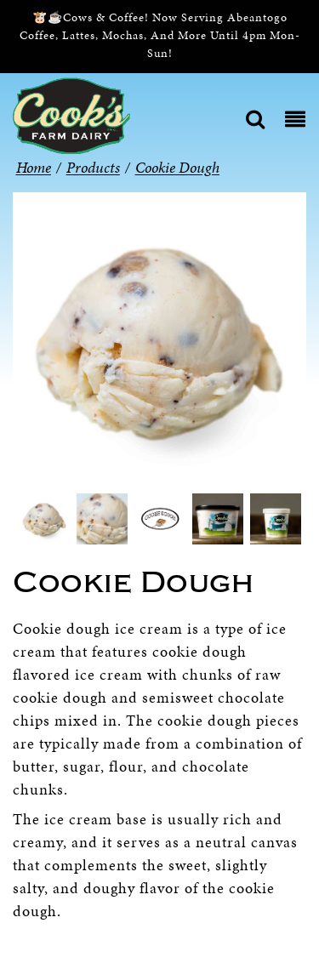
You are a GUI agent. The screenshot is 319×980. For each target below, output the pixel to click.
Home (34, 167)
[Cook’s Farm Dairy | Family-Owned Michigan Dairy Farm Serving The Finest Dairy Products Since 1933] (71, 114)
